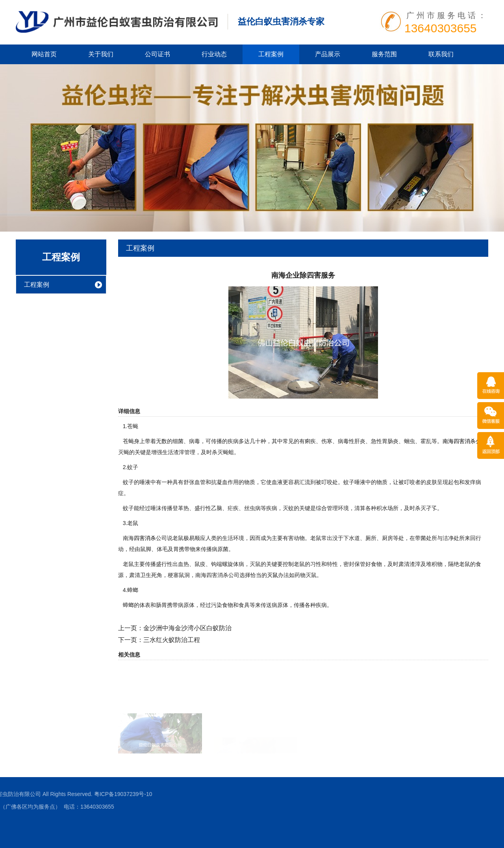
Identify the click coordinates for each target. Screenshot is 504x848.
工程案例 (271, 54)
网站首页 (44, 54)
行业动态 (214, 54)
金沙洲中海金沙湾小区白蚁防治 (187, 628)
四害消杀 (145, 538)
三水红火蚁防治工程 (172, 640)
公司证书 (157, 54)
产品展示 (328, 54)
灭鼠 (272, 575)
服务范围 (384, 54)
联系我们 (441, 54)
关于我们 (101, 54)
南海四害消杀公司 (465, 441)
